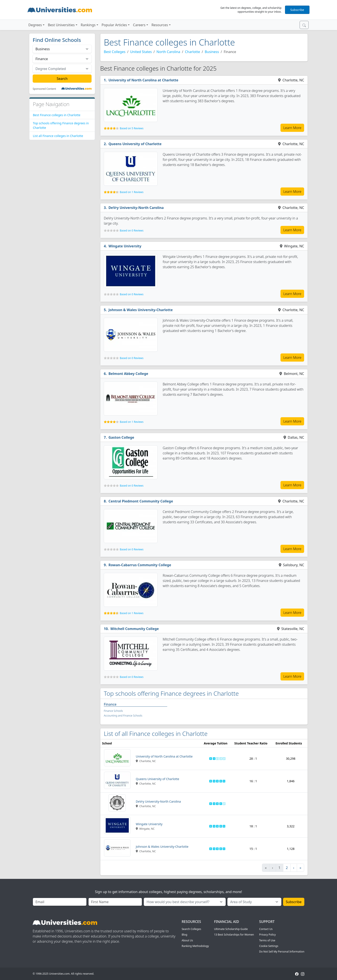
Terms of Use (267, 940)
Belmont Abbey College (128, 374)
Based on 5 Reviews (132, 128)
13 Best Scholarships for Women (234, 935)
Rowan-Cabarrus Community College (140, 565)
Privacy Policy (267, 935)
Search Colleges (191, 929)
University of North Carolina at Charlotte (143, 80)
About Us (187, 940)
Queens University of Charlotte (135, 144)
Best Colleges (115, 52)
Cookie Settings (269, 946)
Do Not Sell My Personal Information (282, 952)
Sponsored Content (44, 89)
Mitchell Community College (135, 629)
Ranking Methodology (195, 946)
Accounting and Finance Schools (123, 716)
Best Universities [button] (61, 25)
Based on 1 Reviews (132, 192)
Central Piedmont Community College (141, 501)
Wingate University (125, 246)
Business (212, 52)
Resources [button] (160, 25)
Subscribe (297, 10)
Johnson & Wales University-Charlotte (141, 310)
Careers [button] (139, 25)
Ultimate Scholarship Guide (231, 929)
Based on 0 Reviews (132, 231)
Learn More (292, 128)
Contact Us (266, 929)
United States (141, 52)
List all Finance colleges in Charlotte (58, 136)
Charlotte (192, 52)
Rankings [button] (88, 25)
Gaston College (121, 437)
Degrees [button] (35, 25)
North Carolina (168, 52)
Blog (184, 935)
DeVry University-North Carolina (136, 208)
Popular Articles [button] (114, 25)
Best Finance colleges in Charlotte (57, 115)
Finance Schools (113, 711)
